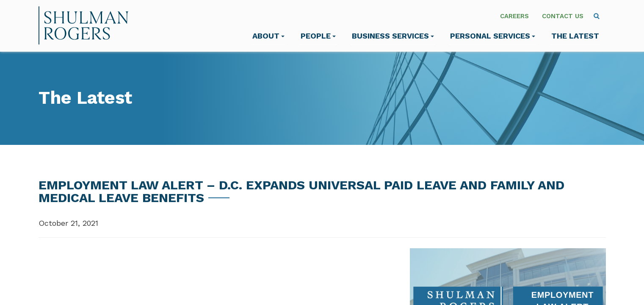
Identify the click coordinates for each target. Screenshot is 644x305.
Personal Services (493, 36)
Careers (514, 16)
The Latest (575, 36)
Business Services (393, 36)
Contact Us (563, 16)
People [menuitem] (318, 36)
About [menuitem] (268, 36)
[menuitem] (597, 16)
